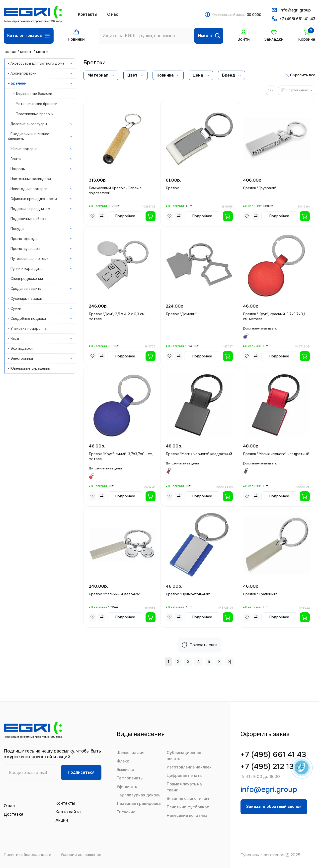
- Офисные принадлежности (32, 199)
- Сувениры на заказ (25, 299)
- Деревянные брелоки (33, 94)
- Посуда (16, 229)
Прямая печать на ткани (184, 787)
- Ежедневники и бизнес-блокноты (29, 136)
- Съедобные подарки (27, 319)
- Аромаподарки (22, 73)
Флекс (123, 761)
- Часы (13, 338)
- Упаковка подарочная (28, 328)
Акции (62, 820)
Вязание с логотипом (188, 799)
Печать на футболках (188, 807)
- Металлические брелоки (35, 104)
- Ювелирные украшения (29, 368)
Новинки (76, 39)
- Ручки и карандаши (26, 269)
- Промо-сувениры (24, 249)
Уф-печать (127, 787)
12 (270, 90)
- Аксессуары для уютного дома (36, 63)
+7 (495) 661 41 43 (275, 755)
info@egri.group (295, 10)
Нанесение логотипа (187, 815)
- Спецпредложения (25, 279)
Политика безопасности (28, 855)
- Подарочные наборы (27, 219)
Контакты (88, 14)
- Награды (17, 169)
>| (229, 662)
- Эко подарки (20, 348)
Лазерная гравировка (139, 804)
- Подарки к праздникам (29, 209)
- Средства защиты (25, 289)
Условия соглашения (83, 855)
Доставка (14, 814)
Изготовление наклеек (189, 767)
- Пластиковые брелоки (33, 114)
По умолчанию (297, 90)
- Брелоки (17, 83)
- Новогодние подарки (28, 189)
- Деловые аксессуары (27, 124)
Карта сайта (68, 812)
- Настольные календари (29, 179)
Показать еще (199, 645)
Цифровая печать (184, 776)
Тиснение (126, 812)
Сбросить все (303, 75)
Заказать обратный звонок (275, 809)
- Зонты (15, 159)
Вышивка (125, 770)
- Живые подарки (23, 149)
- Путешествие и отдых (28, 259)
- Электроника (20, 358)
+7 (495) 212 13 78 (274, 767)
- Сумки (15, 309)
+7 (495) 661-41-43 (297, 19)
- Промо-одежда (23, 239)
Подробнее (125, 216)
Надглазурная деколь (138, 795)
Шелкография (130, 753)
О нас (113, 14)
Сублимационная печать (184, 756)
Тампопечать (130, 778)
